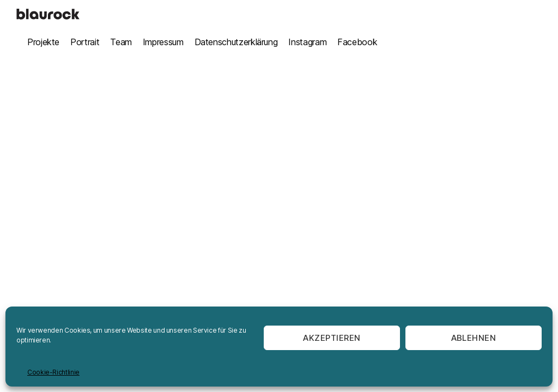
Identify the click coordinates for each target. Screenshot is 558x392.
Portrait (85, 42)
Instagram (307, 42)
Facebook (357, 42)
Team (121, 42)
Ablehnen (474, 338)
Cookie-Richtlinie (53, 372)
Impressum (163, 42)
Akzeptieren (332, 338)
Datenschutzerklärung (236, 42)
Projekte (43, 42)
